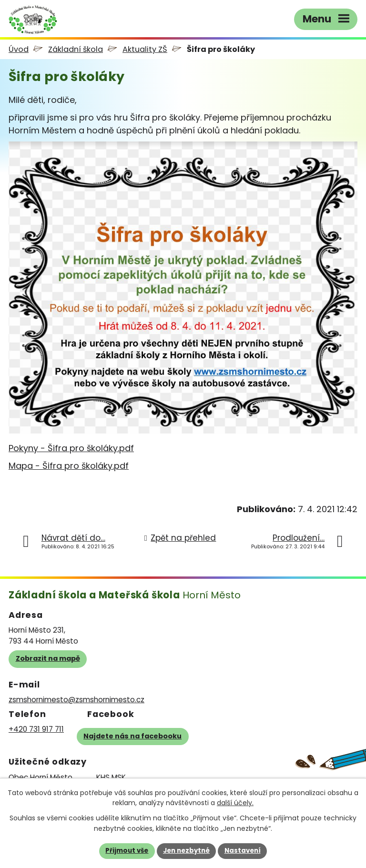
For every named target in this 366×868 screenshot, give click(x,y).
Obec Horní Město (41, 777)
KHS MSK (111, 777)
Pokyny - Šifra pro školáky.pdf (71, 448)
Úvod (19, 49)
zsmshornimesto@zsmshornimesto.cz (76, 700)
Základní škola (76, 49)
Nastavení (243, 851)
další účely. (235, 803)
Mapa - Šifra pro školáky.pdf (69, 466)
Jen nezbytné (186, 851)
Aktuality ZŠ (145, 49)
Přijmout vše (127, 851)
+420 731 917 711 (36, 729)
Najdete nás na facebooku (132, 736)
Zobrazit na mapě (48, 658)
